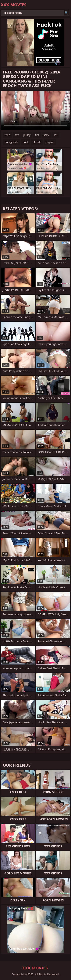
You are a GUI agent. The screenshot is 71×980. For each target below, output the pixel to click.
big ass (50, 142)
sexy (46, 135)
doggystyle (11, 142)
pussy (27, 135)
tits (37, 135)
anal (25, 142)
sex (17, 135)
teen (7, 135)
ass (55, 135)
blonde (37, 142)
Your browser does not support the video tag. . (35, 110)
